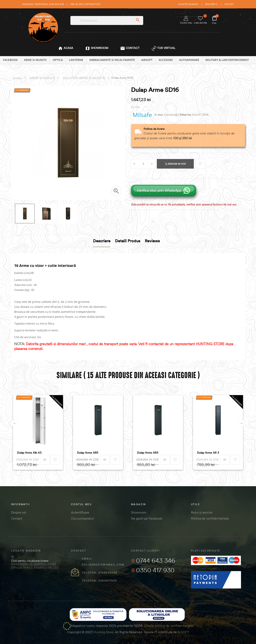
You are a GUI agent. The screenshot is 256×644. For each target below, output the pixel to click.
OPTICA (58, 60)
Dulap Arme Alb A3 (29, 453)
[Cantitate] (143, 164)
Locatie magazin (188, 4)
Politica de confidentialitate (210, 518)
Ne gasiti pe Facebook (147, 518)
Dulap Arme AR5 (88, 453)
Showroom (139, 512)
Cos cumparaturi (83, 518)
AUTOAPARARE (189, 60)
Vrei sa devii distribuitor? (85, 4)
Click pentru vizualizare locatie (30, 561)
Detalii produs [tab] (128, 241)
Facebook (10, 60)
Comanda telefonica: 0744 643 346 (43, 4)
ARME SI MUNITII (35, 60)
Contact (17, 518)
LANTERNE (76, 60)
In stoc (159, 115)
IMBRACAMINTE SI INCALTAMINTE (112, 60)
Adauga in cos (175, 164)
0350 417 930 (153, 570)
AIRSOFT (147, 60)
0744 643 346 (153, 561)
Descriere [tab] (102, 241)
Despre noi (19, 512)
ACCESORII (166, 60)
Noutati (229, 4)
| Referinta (185, 115)
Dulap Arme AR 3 (208, 453)
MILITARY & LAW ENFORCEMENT (227, 60)
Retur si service (202, 512)
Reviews (152, 241)
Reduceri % (211, 4)
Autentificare (80, 512)
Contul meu (186, 20)
